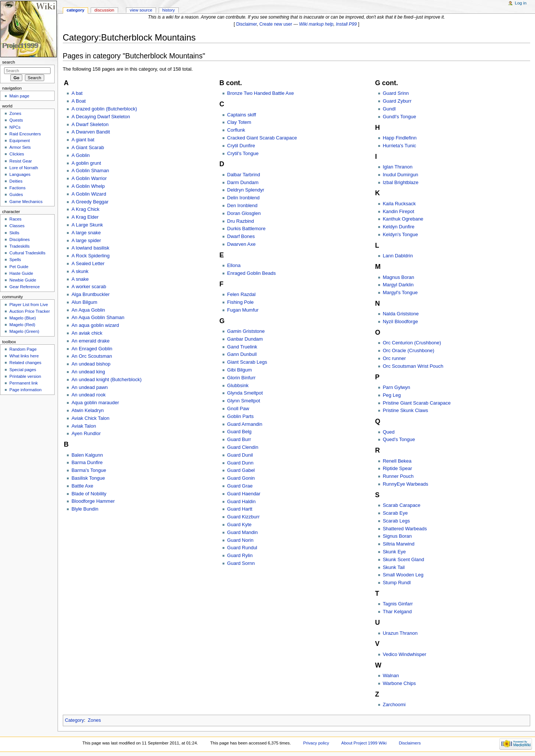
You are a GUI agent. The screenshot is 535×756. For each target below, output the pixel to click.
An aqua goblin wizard (95, 325)
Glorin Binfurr (241, 378)
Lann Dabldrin (398, 256)
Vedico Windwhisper (404, 654)
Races (15, 219)
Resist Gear (20, 161)
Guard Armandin (245, 424)
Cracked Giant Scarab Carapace (262, 138)
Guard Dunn (240, 463)
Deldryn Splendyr (246, 190)
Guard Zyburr (397, 101)
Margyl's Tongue (400, 292)
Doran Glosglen (244, 213)
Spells (15, 260)
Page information (25, 390)
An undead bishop (91, 364)
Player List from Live (29, 305)
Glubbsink (238, 385)
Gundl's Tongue (399, 117)
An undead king (88, 372)
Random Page (23, 349)
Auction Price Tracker (30, 311)
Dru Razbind (240, 221)
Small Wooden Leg (403, 575)
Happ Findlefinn (400, 138)
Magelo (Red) (22, 325)
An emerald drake (90, 341)
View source (141, 10)
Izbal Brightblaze (401, 182)
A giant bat (83, 140)
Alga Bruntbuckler (90, 294)
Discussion (104, 10)
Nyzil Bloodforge (400, 321)
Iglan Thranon (398, 167)
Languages (20, 174)
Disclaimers (410, 743)
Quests (16, 120)
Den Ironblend (242, 205)
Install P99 (346, 24)
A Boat (78, 101)
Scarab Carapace (401, 505)
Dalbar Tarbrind (244, 175)
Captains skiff (241, 115)
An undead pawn (90, 387)
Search (9, 62)
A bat (77, 93)
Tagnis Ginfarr (398, 604)
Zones (94, 720)
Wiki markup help (316, 24)
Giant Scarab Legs (247, 362)
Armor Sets (20, 147)
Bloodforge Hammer (93, 501)
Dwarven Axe (241, 244)
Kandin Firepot (398, 211)
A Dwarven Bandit (90, 132)
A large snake (86, 233)
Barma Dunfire (87, 462)
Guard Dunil (240, 455)
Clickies (17, 154)
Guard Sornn (241, 563)
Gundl (389, 109)
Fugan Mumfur (243, 310)
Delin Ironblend (243, 198)
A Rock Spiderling (90, 256)
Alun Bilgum (84, 302)
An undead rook (88, 395)
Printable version (25, 376)
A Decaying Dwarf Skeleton (101, 117)
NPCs (15, 127)
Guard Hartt (240, 509)
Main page (19, 96)
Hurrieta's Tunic (399, 146)
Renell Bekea (397, 461)
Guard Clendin (243, 447)
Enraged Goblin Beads (251, 273)
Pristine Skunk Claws (405, 410)
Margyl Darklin (398, 285)
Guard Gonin (241, 478)
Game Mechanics (26, 202)
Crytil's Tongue (243, 153)
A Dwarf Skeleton (90, 124)
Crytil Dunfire (241, 146)
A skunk (80, 271)
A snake (80, 279)
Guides (16, 194)
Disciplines (20, 239)
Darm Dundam (243, 182)
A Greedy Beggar (90, 202)
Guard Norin (240, 540)
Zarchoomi (394, 704)
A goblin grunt (86, 163)
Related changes (25, 363)
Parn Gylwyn (396, 387)
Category (74, 720)
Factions (17, 188)
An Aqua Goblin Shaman (98, 317)
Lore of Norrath (24, 168)
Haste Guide (21, 273)
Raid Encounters (25, 134)
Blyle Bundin (85, 509)
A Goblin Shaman (90, 170)
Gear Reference (25, 287)
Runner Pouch (398, 476)
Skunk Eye (394, 552)
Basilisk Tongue (88, 478)
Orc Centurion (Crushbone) (412, 343)
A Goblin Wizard (89, 194)
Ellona (234, 265)
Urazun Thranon (400, 633)
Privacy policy (316, 743)
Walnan (391, 675)
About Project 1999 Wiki (364, 743)
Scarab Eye (395, 513)
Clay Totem (239, 122)
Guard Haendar (244, 494)
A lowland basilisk (90, 248)
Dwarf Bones (241, 236)
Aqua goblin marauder (95, 403)
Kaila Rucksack (399, 204)
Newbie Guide (23, 280)
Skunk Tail (394, 567)
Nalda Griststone (401, 314)
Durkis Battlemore (246, 229)
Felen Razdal (241, 294)
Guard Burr (239, 439)
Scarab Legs (396, 521)
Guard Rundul (242, 548)
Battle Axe (82, 486)
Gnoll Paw (238, 408)
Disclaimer (247, 24)
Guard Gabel (241, 470)
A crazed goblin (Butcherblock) (104, 109)
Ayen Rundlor (86, 433)
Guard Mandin (242, 532)
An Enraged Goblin (92, 349)
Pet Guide (19, 267)
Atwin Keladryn (87, 410)
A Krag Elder (85, 217)
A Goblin (80, 155)
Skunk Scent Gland (403, 559)
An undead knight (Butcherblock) (106, 379)
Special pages (23, 370)
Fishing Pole (240, 302)
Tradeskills (19, 246)
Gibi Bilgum (239, 370)
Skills (14, 233)
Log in (521, 3)
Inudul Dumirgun (400, 175)
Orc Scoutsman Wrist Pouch (413, 366)
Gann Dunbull (242, 354)
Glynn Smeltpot (244, 401)
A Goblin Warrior (89, 178)
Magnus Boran (398, 277)
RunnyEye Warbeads (405, 484)
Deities (16, 181)
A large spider (86, 240)
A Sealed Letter (88, 263)
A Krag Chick (85, 209)
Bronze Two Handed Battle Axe (260, 93)
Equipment (20, 141)
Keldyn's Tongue (400, 234)
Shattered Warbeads (405, 529)
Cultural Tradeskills (27, 253)
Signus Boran (397, 536)
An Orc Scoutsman (92, 356)
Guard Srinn (396, 93)
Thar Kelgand (397, 612)
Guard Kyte (239, 525)
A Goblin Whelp (88, 186)
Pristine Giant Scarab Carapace (417, 403)
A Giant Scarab (87, 147)
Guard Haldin (241, 501)
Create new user (276, 24)
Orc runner (394, 358)
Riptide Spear (397, 468)
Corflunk (236, 130)
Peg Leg (392, 395)
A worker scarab (89, 287)
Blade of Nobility (89, 494)
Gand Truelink (242, 347)
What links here (24, 356)
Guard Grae (240, 486)
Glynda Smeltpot (245, 393)
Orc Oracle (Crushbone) (408, 350)
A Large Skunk (87, 225)
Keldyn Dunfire (398, 227)
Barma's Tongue (89, 470)
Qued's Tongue (399, 439)
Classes (17, 226)
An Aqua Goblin (88, 310)
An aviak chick (87, 333)
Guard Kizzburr (243, 517)
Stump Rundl (397, 583)
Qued (389, 432)
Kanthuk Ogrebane (403, 219)
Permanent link (23, 383)
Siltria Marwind (398, 544)
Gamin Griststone (246, 331)
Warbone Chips (399, 683)
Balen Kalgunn (87, 455)
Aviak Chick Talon (90, 418)
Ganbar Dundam (245, 339)
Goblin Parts (240, 416)
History (169, 10)
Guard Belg (239, 432)
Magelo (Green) (24, 331)
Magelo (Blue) (22, 318)
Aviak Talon (84, 426)
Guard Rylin (240, 555)
